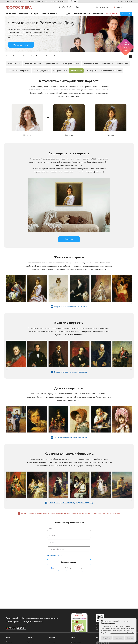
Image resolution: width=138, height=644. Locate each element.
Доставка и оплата (20, 1)
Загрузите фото (56, 555)
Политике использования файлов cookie (122, 633)
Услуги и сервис (112, 14)
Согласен (130, 638)
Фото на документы (41, 70)
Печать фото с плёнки (71, 64)
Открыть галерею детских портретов (71, 437)
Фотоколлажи (107, 64)
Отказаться (118, 638)
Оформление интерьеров (111, 70)
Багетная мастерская (82, 14)
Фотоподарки (66, 14)
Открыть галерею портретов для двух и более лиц (71, 503)
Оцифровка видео (91, 64)
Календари (35, 14)
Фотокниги (23, 14)
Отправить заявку (69, 562)
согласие (59, 568)
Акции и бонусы (59, 1)
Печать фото (11, 14)
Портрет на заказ (60, 70)
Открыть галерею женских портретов (71, 306)
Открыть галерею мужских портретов (71, 372)
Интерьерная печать (50, 14)
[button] (131, 304)
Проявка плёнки (51, 64)
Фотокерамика (123, 64)
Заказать (69, 239)
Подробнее (106, 638)
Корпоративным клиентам (38, 1)
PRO (74, 1)
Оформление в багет (33, 64)
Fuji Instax (30, 642)
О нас (8, 1)
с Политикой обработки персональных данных (72, 571)
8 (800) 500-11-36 (68, 7)
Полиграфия (98, 14)
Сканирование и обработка (19, 70)
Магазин (125, 14)
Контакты (52, 642)
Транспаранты (91, 70)
